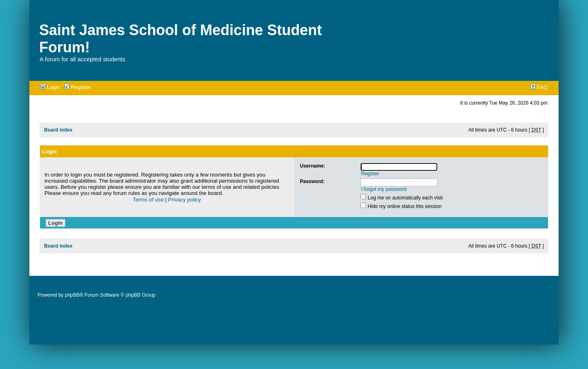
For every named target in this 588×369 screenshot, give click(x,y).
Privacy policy (185, 200)
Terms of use (148, 200)
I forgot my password (384, 189)
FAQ (539, 87)
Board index (58, 130)
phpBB (72, 295)
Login (50, 87)
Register (78, 87)
